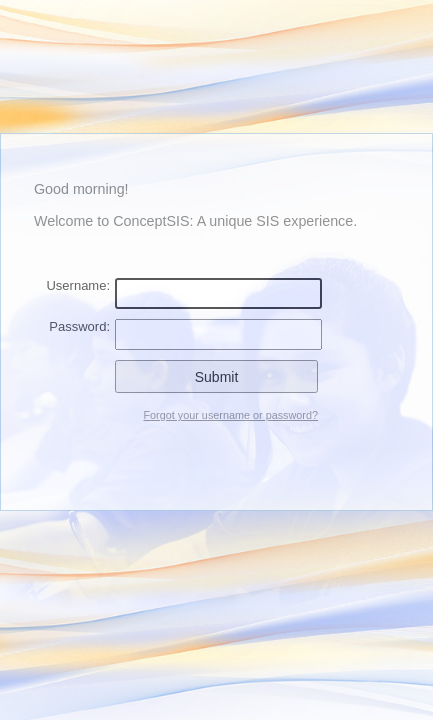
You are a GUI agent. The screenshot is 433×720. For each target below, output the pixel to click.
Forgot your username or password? (230, 415)
